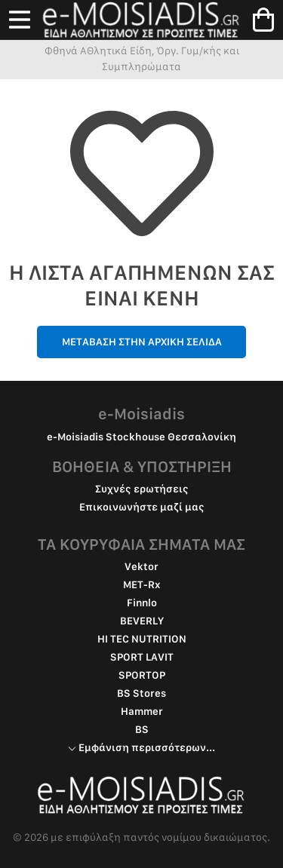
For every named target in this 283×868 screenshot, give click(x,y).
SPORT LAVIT (142, 657)
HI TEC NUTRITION (142, 639)
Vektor (141, 566)
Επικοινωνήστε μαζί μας (142, 507)
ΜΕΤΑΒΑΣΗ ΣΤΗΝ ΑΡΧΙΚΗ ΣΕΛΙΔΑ (142, 342)
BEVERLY (142, 621)
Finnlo (142, 603)
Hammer (142, 711)
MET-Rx (142, 584)
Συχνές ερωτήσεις (142, 489)
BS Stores (141, 693)
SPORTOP (142, 675)
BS (142, 729)
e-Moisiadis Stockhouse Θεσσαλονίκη (141, 437)
